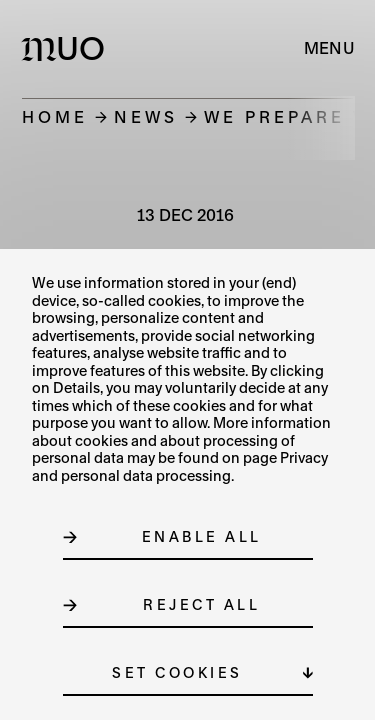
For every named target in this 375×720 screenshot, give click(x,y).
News (146, 116)
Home (55, 116)
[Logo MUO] (67, 48)
